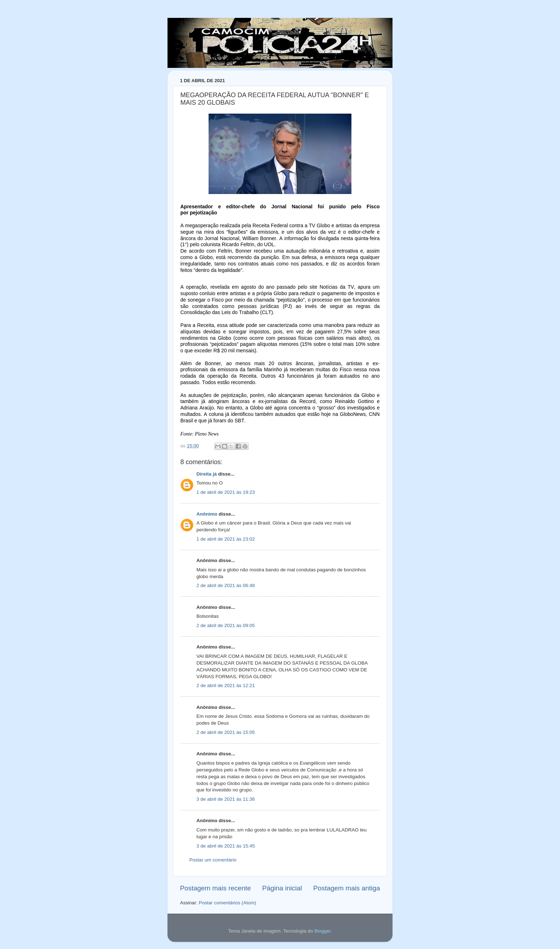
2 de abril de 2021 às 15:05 (226, 732)
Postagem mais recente (215, 888)
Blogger (322, 931)
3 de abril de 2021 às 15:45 (226, 846)
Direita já (207, 474)
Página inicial (282, 888)
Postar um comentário (213, 860)
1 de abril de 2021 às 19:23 (226, 492)
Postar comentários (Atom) (228, 903)
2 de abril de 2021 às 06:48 (226, 585)
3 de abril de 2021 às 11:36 (226, 799)
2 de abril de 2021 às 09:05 (226, 625)
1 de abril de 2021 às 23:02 (226, 539)
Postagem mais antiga (347, 888)
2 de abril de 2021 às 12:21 (226, 685)
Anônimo (207, 514)
